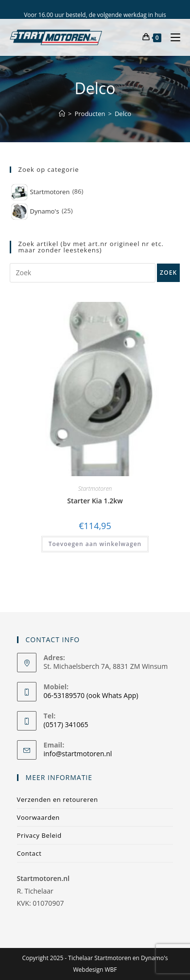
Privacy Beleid (39, 835)
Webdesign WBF (95, 970)
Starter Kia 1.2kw (95, 501)
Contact (29, 853)
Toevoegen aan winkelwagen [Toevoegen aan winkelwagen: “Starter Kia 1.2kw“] (95, 544)
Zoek (169, 273)
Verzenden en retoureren (58, 799)
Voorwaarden (38, 817)
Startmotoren (95, 489)
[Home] (62, 114)
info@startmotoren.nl (78, 754)
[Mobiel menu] (172, 37)
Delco (123, 114)
